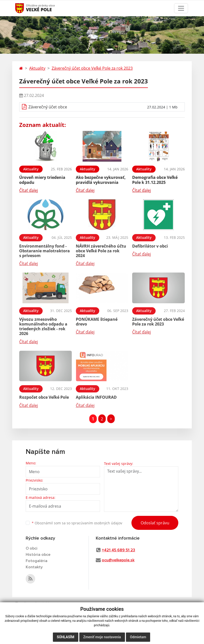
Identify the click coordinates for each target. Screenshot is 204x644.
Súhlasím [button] (66, 637)
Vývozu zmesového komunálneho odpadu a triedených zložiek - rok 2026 (43, 326)
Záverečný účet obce (48, 107)
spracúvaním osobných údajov (97, 523)
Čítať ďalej (29, 190)
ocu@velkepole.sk (118, 560)
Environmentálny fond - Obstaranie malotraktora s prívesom (45, 251)
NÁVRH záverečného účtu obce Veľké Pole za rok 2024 (101, 251)
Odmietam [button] (138, 637)
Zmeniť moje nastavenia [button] (102, 637)
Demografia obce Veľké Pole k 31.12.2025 (155, 180)
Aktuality (37, 68)
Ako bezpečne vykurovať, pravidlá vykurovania (101, 180)
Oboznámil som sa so (77, 523)
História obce (38, 555)
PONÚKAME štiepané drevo (97, 322)
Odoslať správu (155, 523)
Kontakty (34, 567)
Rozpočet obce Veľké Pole (44, 397)
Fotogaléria (37, 561)
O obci (32, 548)
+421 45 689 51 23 (118, 550)
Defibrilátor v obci (150, 246)
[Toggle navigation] (181, 8)
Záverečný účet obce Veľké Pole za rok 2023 (92, 68)
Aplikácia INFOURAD (96, 397)
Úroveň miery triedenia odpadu (42, 180)
